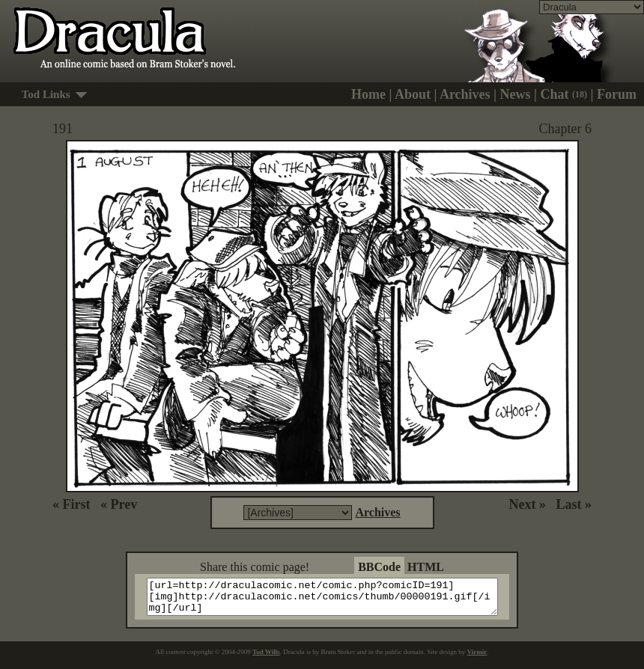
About (413, 94)
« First (71, 504)
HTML (426, 567)
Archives (465, 94)
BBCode (379, 567)
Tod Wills (266, 659)
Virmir (477, 659)
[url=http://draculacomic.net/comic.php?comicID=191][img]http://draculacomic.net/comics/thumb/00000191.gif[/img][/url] (331, 600)
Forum (617, 94)
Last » (574, 504)
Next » (528, 504)
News (516, 94)
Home (368, 94)
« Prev (119, 504)
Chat (564, 94)
